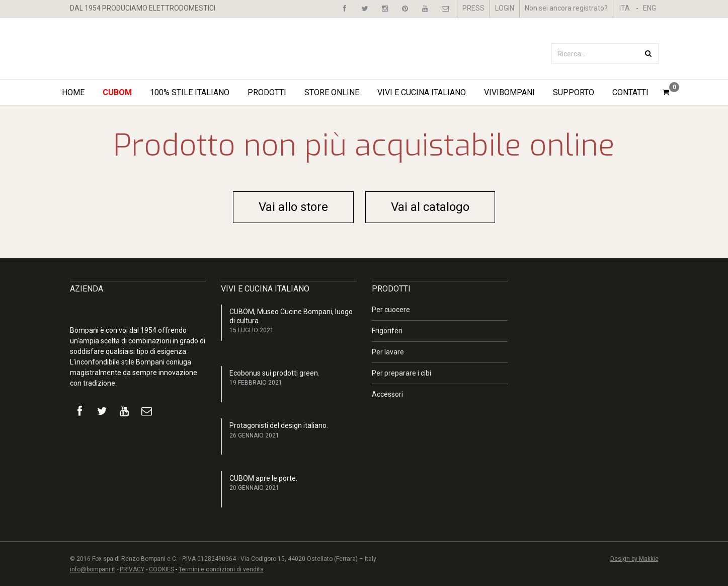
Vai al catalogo (430, 207)
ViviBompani (509, 92)
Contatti (630, 92)
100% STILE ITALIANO (190, 92)
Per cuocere (391, 310)
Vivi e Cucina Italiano (422, 92)
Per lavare (388, 352)
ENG (650, 8)
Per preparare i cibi (401, 373)
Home (73, 92)
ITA (625, 8)
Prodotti (267, 92)
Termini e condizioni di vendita (221, 569)
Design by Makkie (634, 559)
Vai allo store (293, 207)
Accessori (387, 394)
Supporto (574, 92)
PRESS (473, 8)
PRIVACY (132, 569)
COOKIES (161, 569)
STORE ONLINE (332, 92)
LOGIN (505, 8)
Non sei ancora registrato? (566, 8)
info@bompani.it (93, 569)
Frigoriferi (387, 331)
